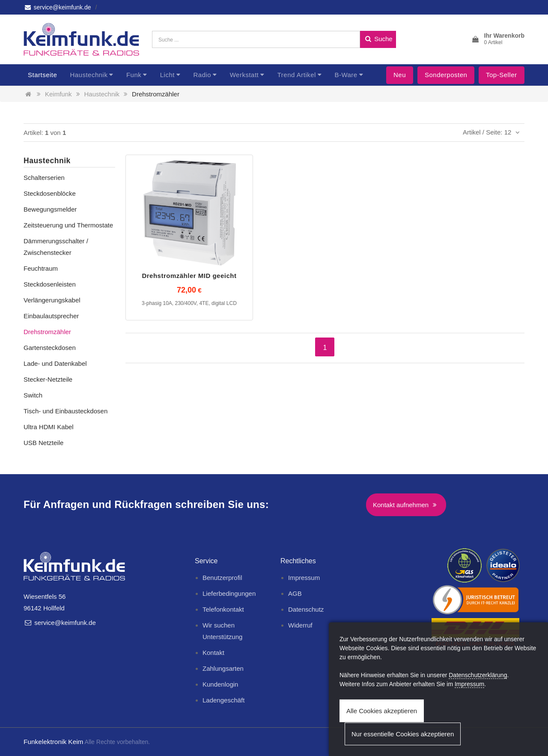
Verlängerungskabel (52, 300)
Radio (202, 75)
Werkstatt (244, 75)
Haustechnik (89, 75)
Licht (167, 75)
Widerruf (300, 625)
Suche (378, 39)
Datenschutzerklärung (478, 675)
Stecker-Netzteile (48, 379)
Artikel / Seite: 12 (493, 132)
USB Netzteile (43, 443)
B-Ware (346, 75)
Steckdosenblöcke (50, 193)
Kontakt (213, 653)
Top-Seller (502, 75)
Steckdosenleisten (50, 284)
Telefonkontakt (223, 609)
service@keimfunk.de (57, 7)
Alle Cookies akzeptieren (382, 711)
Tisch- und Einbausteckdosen (66, 411)
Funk (134, 75)
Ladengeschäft (223, 700)
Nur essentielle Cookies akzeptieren (403, 734)
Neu (400, 75)
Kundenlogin (220, 684)
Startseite (42, 75)
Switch (33, 395)
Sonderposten (446, 75)
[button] (498, 39)
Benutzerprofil (222, 578)
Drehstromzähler (156, 94)
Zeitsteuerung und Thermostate (68, 225)
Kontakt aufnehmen (406, 505)
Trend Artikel (297, 75)
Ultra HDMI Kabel (49, 427)
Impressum (304, 578)
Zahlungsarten (223, 668)
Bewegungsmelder (50, 209)
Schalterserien (44, 178)
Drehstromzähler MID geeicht (189, 276)
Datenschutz (306, 609)
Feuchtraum (41, 268)
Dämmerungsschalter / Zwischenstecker (56, 247)
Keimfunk (58, 94)
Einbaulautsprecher (51, 316)
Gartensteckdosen (50, 348)
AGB (295, 593)
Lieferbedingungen (229, 593)
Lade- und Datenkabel (55, 363)
